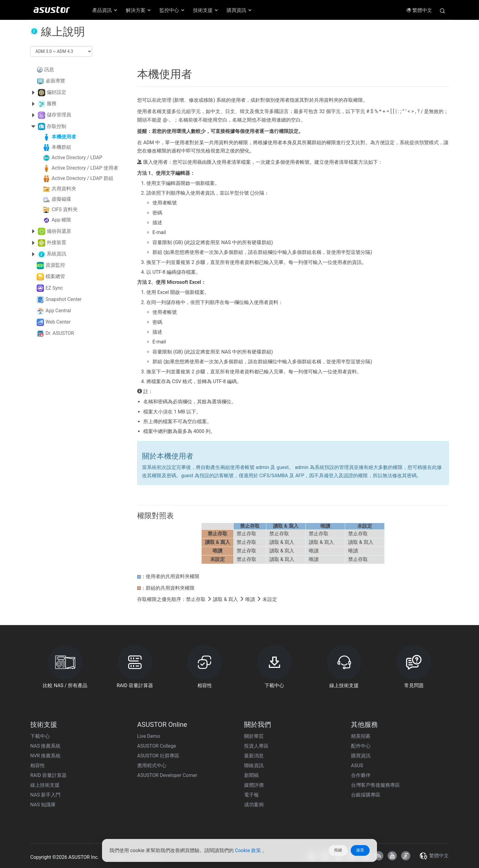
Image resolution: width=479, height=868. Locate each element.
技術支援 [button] (206, 10)
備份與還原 (59, 231)
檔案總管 (55, 276)
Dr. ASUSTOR (60, 333)
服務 (52, 103)
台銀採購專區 (366, 795)
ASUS (357, 765)
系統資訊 (57, 254)
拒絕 (338, 850)
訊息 (49, 70)
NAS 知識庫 (43, 805)
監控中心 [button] (172, 10)
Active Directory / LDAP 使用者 (85, 168)
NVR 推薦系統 (45, 756)
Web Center (58, 322)
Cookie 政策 (249, 850)
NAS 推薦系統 (45, 746)
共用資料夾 (64, 189)
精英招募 (361, 736)
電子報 (251, 795)
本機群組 (61, 147)
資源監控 (55, 265)
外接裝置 (57, 242)
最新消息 (254, 756)
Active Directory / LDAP (77, 157)
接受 (360, 850)
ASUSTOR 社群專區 (158, 756)
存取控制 (57, 126)
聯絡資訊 (254, 765)
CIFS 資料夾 (65, 209)
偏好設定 (57, 92)
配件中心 (361, 746)
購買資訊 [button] (239, 10)
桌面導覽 (55, 81)
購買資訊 (361, 756)
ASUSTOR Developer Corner (167, 775)
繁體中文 (419, 10)
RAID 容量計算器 (48, 775)
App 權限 (61, 220)
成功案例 (254, 805)
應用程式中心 (152, 765)
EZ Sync (54, 288)
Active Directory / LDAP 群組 (82, 178)
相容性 (38, 765)
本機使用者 (64, 137)
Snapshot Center (64, 299)
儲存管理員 (59, 115)
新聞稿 (251, 775)
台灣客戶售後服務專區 (375, 785)
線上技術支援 (45, 785)
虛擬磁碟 (61, 199)
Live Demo (149, 736)
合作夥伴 (361, 775)
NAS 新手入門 (45, 795)
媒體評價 (254, 785)
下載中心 (40, 736)
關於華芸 (254, 736)
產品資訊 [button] (105, 10)
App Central (58, 311)
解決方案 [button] (139, 10)
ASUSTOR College (157, 746)
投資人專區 (256, 746)
